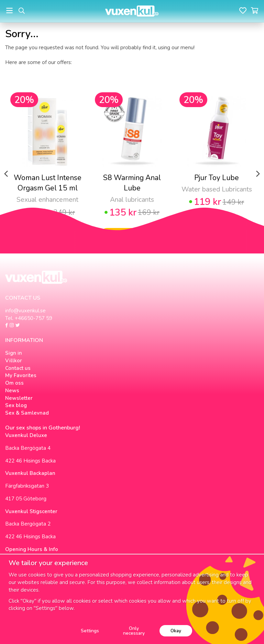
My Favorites (21, 375)
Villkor (14, 361)
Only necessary (134, 631)
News (12, 391)
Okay (176, 631)
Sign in (14, 353)
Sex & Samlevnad (27, 413)
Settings (90, 631)
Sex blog (16, 405)
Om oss (14, 383)
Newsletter (19, 398)
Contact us (18, 368)
